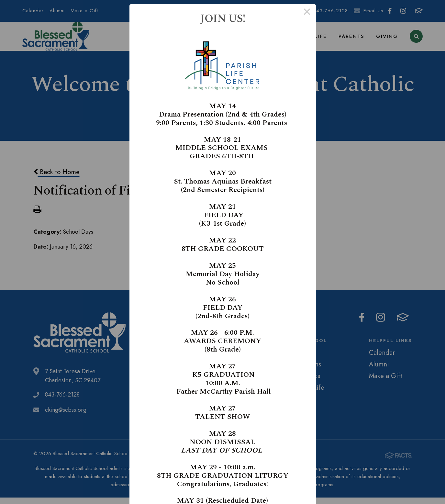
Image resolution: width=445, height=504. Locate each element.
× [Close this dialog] (307, 13)
